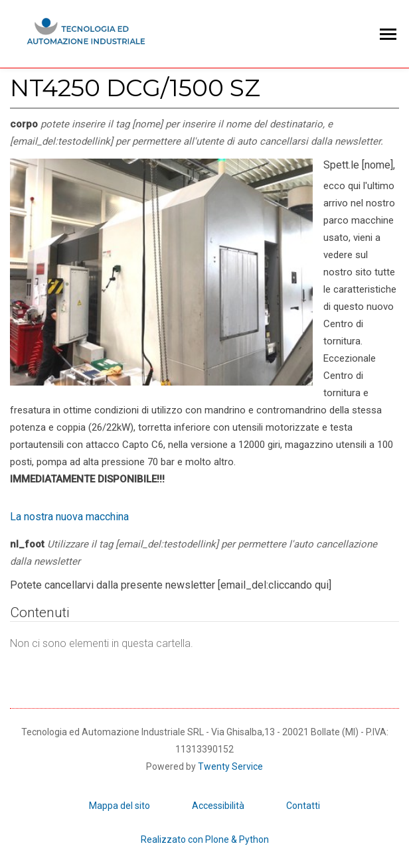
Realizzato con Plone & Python (205, 839)
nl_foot (194, 553)
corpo (197, 133)
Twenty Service (230, 766)
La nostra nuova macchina (69, 517)
